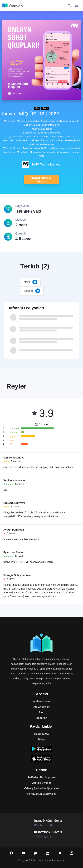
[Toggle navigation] (77, 6)
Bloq (42, 712)
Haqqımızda (42, 734)
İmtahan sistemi (41, 701)
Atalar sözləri (41, 707)
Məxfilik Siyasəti (42, 783)
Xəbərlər (41, 718)
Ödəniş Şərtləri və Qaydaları (42, 788)
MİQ (37, 108)
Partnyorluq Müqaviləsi (41, 794)
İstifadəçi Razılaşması (42, 777)
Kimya (45, 108)
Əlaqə (41, 739)
